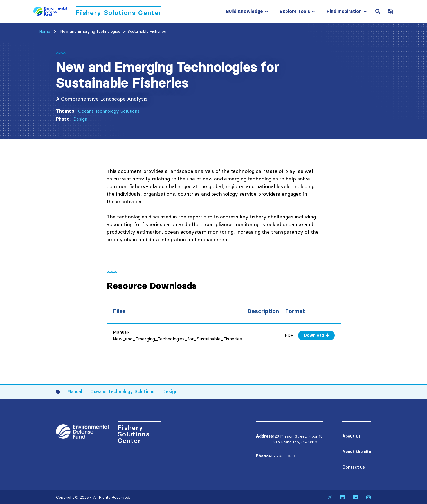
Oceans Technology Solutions (109, 111)
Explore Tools (295, 11)
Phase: (63, 119)
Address (264, 436)
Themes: (66, 111)
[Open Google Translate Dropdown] (390, 11)
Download (314, 335)
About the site (357, 452)
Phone (262, 456)
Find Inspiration (344, 11)
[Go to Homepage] (97, 11)
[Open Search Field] (378, 11)
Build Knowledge (244, 11)
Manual (75, 391)
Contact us (354, 467)
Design (80, 119)
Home (45, 31)
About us (351, 436)
